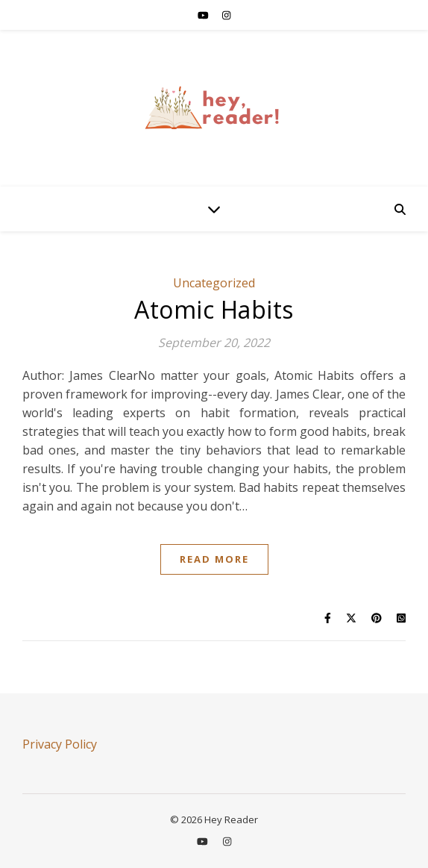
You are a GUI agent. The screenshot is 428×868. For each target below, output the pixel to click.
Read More (214, 559)
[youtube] (204, 15)
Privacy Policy (60, 744)
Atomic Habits (214, 309)
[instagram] (226, 15)
